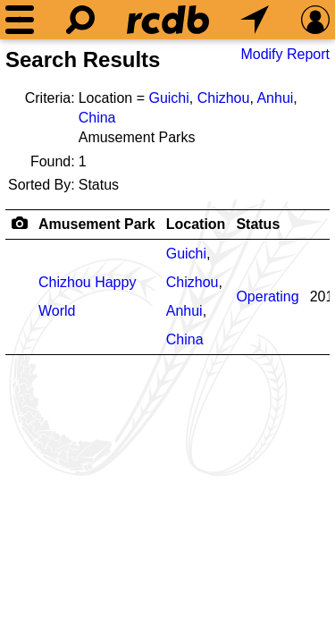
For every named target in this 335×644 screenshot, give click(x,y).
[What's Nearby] (255, 20)
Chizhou (224, 98)
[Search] (80, 20)
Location (196, 224)
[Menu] (20, 20)
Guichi (168, 98)
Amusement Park (97, 224)
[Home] (168, 20)
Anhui (275, 98)
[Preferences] (315, 20)
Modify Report (285, 54)
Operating (267, 297)
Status (258, 224)
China (97, 118)
